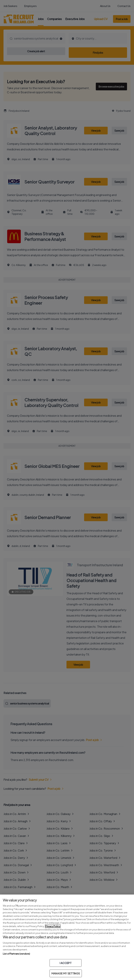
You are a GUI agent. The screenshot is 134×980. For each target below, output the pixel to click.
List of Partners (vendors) (16, 954)
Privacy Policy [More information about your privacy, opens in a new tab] (53, 926)
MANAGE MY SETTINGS (66, 973)
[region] (67, 937)
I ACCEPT (66, 963)
